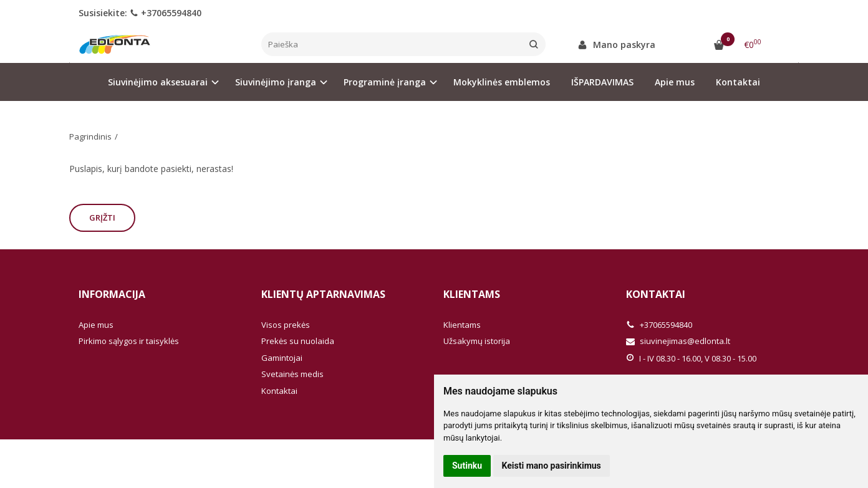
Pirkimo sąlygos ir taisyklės (129, 341)
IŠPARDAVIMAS (602, 82)
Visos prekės (286, 325)
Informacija (112, 294)
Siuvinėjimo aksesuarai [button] (158, 82)
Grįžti (102, 218)
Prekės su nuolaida (298, 341)
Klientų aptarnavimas (323, 294)
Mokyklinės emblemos (502, 82)
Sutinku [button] (467, 466)
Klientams (472, 294)
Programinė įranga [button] (385, 82)
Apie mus (675, 82)
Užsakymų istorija (477, 341)
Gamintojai (282, 358)
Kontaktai (738, 82)
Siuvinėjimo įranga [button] (276, 82)
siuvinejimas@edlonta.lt (678, 341)
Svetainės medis (292, 374)
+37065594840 (166, 13)
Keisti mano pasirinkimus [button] (552, 466)
